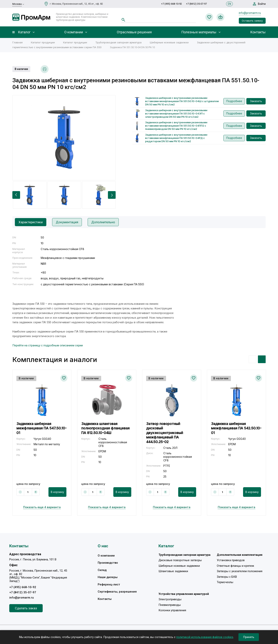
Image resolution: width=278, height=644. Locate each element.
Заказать (256, 101)
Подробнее (234, 101)
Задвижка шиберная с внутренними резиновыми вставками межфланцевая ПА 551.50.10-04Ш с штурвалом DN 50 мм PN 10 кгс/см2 (182, 101)
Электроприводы (170, 599)
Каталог (24, 32)
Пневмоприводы (170, 605)
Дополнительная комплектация (240, 555)
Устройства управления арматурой (184, 594)
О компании (74, 32)
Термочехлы (225, 582)
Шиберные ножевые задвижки (169, 42)
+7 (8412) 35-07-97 (196, 4)
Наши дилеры (108, 577)
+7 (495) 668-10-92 (172, 4)
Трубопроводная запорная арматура (118, 42)
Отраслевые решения (134, 32)
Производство (108, 563)
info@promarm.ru (250, 13)
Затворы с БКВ (227, 577)
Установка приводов (231, 560)
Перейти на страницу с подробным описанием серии (48, 345)
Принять (249, 637)
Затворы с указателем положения (240, 571)
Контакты (258, 32)
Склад (102, 570)
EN (229, 4)
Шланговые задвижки (173, 571)
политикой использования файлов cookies (205, 637)
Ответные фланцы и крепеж (235, 566)
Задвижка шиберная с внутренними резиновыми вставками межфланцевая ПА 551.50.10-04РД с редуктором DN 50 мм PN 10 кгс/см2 (176, 138)
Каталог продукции (43, 42)
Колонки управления (172, 610)
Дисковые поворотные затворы (180, 560)
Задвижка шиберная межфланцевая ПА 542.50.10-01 (236, 428)
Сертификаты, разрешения (117, 592)
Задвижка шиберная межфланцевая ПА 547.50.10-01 (42, 428)
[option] (64, 138)
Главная (17, 42)
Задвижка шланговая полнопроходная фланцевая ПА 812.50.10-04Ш (105, 428)
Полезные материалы (199, 32)
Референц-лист (109, 584)
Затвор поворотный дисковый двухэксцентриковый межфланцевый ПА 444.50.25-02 (165, 433)
